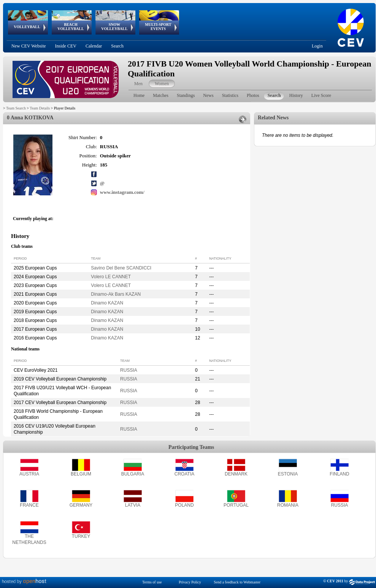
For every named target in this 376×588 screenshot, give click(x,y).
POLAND (184, 505)
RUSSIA (129, 370)
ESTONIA (288, 474)
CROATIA (184, 474)
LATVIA (133, 505)
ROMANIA (288, 505)
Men (138, 84)
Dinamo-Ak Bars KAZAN (116, 294)
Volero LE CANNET (111, 277)
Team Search (16, 108)
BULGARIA (133, 474)
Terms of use (152, 582)
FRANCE (29, 505)
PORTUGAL (236, 505)
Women (162, 84)
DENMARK (236, 474)
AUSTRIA (29, 474)
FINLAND (339, 474)
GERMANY (81, 505)
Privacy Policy (190, 582)
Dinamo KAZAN (107, 303)
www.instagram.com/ (122, 192)
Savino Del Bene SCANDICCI (121, 268)
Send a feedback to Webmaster (237, 582)
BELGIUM (81, 474)
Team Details (40, 108)
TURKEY (81, 536)
